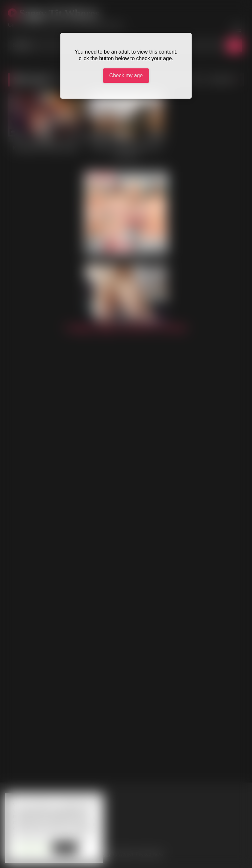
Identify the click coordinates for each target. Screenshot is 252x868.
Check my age (126, 75)
